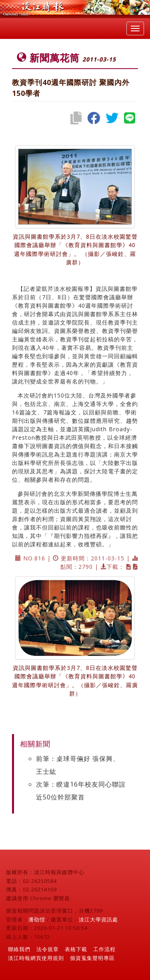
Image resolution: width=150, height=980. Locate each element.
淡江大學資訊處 (98, 919)
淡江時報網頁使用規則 (36, 958)
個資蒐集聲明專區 (92, 958)
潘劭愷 (37, 919)
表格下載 (76, 949)
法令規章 (48, 949)
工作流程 (104, 949)
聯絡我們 (19, 949)
